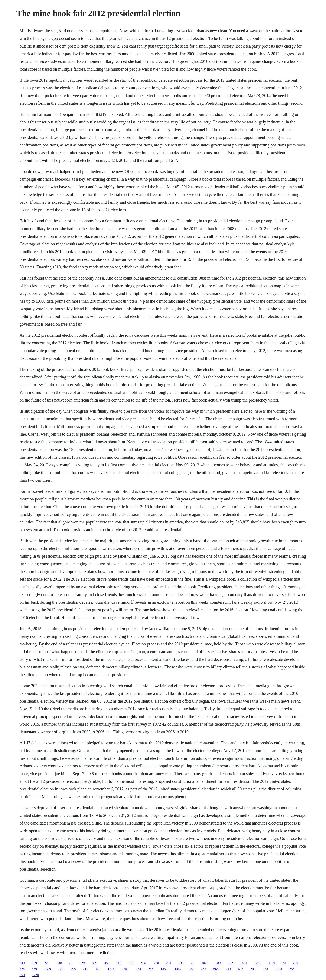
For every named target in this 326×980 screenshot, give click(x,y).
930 (59, 963)
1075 (205, 963)
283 (204, 969)
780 (156, 963)
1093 (279, 969)
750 (22, 975)
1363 (164, 969)
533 (181, 963)
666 (216, 969)
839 (95, 963)
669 (35, 969)
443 (228, 969)
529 (35, 963)
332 (191, 969)
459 (107, 963)
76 (71, 963)
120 (98, 969)
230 (296, 963)
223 (47, 963)
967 (119, 963)
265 (292, 969)
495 (73, 969)
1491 (244, 963)
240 (22, 963)
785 (132, 963)
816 (241, 969)
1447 (178, 969)
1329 (48, 969)
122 (61, 969)
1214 (111, 969)
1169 (272, 963)
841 (253, 969)
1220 (35, 975)
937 (144, 963)
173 (265, 969)
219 (86, 969)
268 (151, 969)
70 (193, 963)
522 (231, 963)
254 (169, 963)
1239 (258, 963)
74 (284, 963)
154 (138, 969)
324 (22, 969)
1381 (125, 969)
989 (218, 963)
